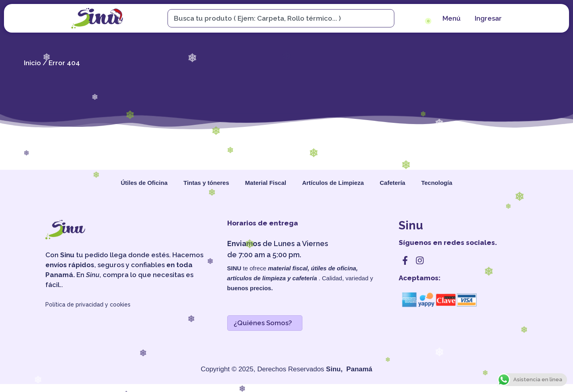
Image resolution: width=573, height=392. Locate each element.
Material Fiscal (266, 183)
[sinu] (97, 18)
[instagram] (420, 260)
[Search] (388, 18)
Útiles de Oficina (144, 183)
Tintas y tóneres (206, 183)
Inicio (32, 63)
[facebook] (405, 260)
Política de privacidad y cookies (88, 305)
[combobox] (277, 18)
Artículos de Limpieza (333, 183)
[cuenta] (487, 18)
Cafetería (392, 183)
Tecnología (437, 183)
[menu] (451, 18)
